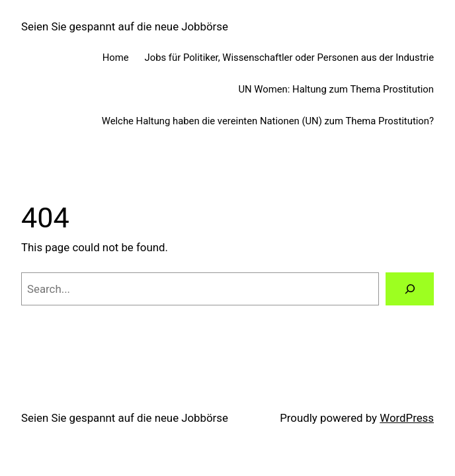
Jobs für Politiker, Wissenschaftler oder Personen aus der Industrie (289, 58)
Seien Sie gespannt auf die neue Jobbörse (125, 26)
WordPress (407, 418)
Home (116, 58)
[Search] (410, 289)
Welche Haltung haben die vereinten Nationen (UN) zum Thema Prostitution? (268, 121)
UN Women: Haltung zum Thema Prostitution (336, 89)
